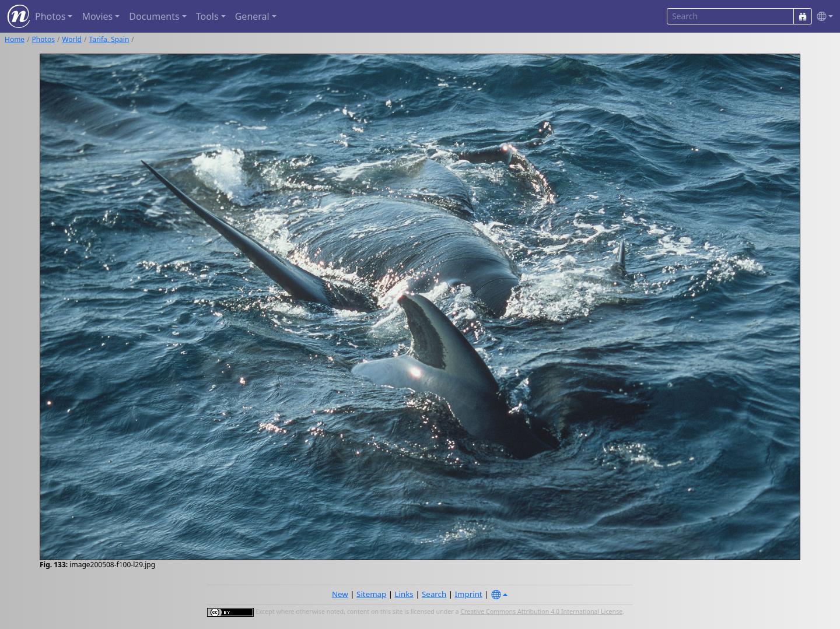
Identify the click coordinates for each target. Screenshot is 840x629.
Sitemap (371, 594)
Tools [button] (207, 16)
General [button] (252, 16)
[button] (822, 17)
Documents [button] (154, 16)
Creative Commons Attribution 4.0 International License (541, 612)
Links (404, 594)
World (72, 39)
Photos (43, 39)
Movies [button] (97, 16)
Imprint (469, 594)
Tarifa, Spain (109, 39)
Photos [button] (50, 16)
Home (15, 39)
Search (434, 594)
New (340, 594)
